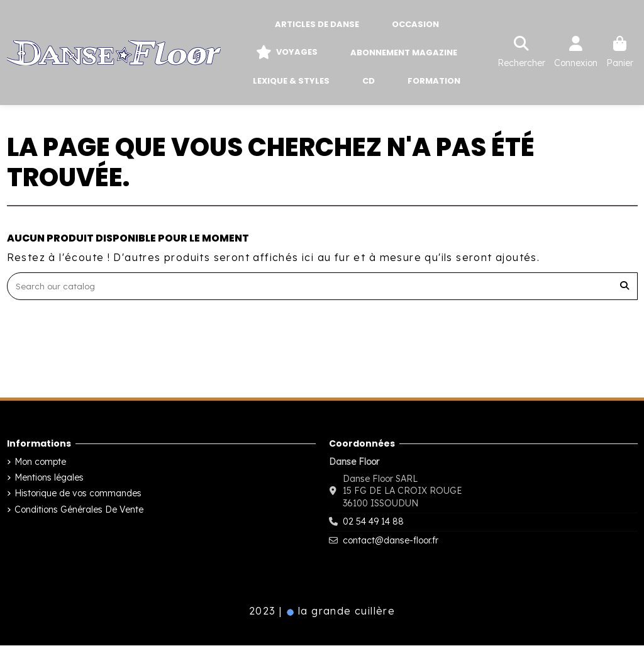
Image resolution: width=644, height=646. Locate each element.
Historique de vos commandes (78, 494)
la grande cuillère (341, 612)
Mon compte (40, 463)
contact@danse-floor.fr (391, 541)
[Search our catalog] (625, 287)
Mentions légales (49, 479)
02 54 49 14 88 (373, 523)
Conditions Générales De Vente (79, 510)
